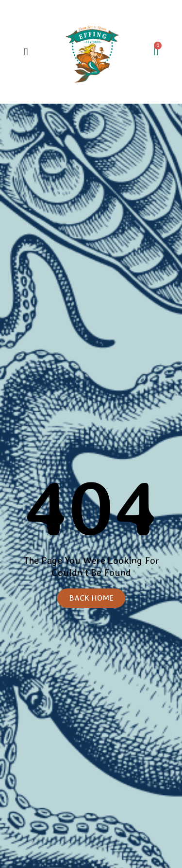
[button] (26, 52)
